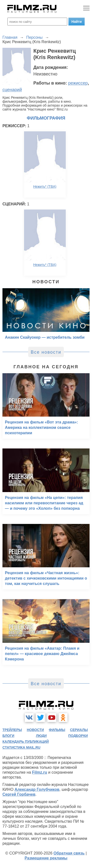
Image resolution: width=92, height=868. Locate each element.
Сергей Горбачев (19, 794)
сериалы (79, 730)
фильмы (57, 730)
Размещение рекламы (46, 858)
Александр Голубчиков (37, 789)
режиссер (78, 83)
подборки (78, 736)
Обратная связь (69, 853)
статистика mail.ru (21, 747)
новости (35, 730)
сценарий (12, 90)
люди (41, 736)
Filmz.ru (40, 772)
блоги (8, 736)
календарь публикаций (26, 742)
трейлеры (12, 730)
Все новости (46, 352)
